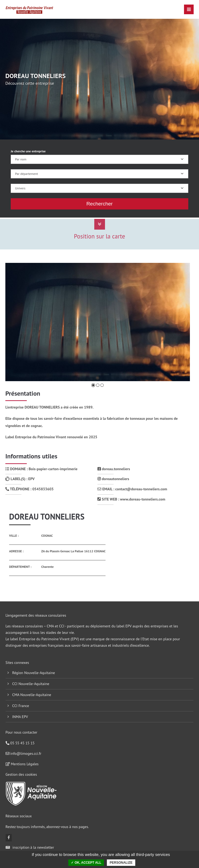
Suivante (178, 323)
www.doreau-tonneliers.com (143, 499)
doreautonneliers (113, 479)
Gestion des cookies (21, 774)
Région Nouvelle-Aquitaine (34, 673)
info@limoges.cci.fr (24, 753)
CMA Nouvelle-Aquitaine (32, 695)
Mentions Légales (22, 764)
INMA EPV (20, 717)
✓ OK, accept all (86, 863)
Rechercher (99, 204)
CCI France (21, 706)
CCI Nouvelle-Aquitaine (31, 684)
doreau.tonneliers (114, 469)
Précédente (20, 323)
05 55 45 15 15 (20, 743)
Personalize (121, 863)
